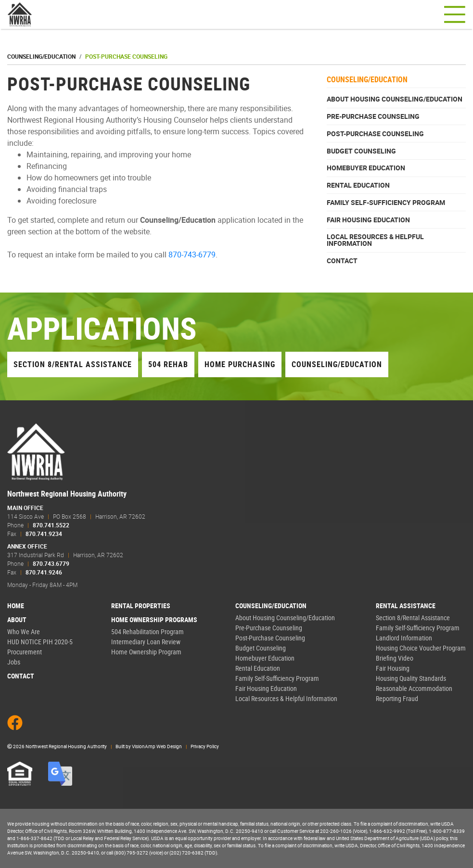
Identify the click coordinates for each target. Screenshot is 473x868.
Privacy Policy (205, 746)
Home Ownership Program (146, 652)
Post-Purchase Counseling (375, 134)
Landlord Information (404, 638)
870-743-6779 (192, 255)
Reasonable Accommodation (414, 688)
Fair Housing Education (368, 220)
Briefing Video (395, 658)
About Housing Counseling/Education (395, 99)
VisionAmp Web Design (157, 746)
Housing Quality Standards (411, 678)
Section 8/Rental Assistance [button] (73, 364)
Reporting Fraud (397, 698)
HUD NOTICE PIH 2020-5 (40, 642)
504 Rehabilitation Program (147, 632)
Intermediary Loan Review (146, 642)
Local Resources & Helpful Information (375, 240)
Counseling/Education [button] (337, 364)
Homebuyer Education (366, 168)
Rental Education (358, 185)
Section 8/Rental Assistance (413, 618)
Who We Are (24, 632)
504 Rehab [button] (168, 364)
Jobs (14, 662)
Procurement (25, 652)
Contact (342, 261)
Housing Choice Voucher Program (421, 648)
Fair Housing (393, 668)
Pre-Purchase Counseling (373, 116)
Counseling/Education (41, 56)
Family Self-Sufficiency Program (386, 203)
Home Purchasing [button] (240, 364)
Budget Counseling (361, 151)
